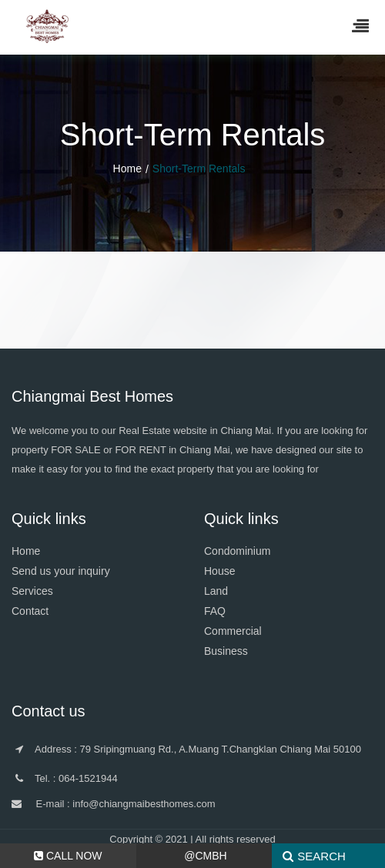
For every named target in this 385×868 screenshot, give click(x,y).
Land (216, 591)
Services (32, 591)
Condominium (237, 551)
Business (226, 651)
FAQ (215, 611)
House (219, 571)
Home (127, 169)
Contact (30, 611)
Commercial (233, 631)
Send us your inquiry (61, 571)
